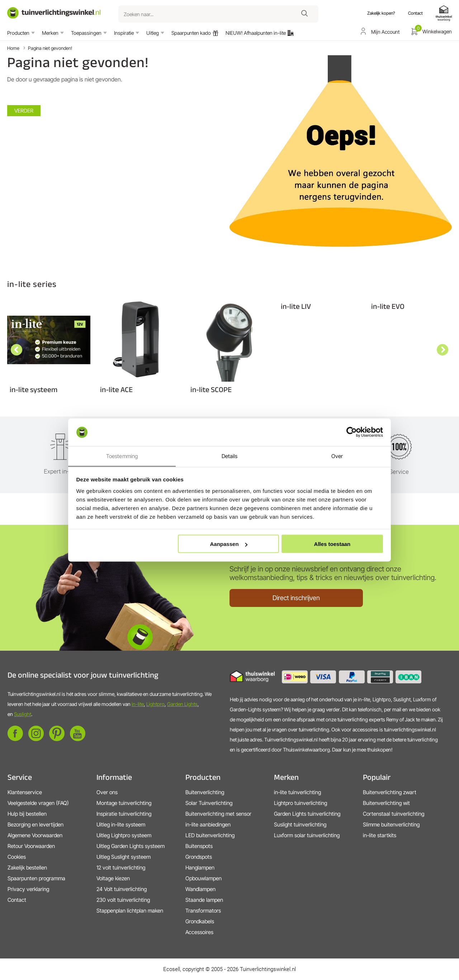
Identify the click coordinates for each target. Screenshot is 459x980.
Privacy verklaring (28, 889)
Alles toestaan (332, 544)
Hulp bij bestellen (27, 814)
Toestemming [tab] (122, 456)
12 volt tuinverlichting (121, 868)
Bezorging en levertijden (36, 824)
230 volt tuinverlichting (123, 900)
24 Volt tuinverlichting (122, 889)
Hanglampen (200, 868)
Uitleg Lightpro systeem (124, 835)
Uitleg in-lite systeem (121, 824)
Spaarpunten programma (36, 878)
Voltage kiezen (113, 878)
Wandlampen (200, 889)
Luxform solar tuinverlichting (307, 835)
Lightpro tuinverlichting (301, 803)
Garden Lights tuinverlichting (307, 814)
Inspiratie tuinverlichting (124, 814)
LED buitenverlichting (210, 835)
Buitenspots (199, 846)
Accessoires (199, 932)
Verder (24, 111)
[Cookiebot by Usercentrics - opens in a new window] (352, 432)
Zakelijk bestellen (27, 868)
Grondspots (199, 857)
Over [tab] (337, 456)
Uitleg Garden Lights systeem (131, 846)
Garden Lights (182, 704)
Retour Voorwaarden (31, 846)
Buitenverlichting (205, 792)
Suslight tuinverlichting (300, 824)
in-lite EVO (388, 306)
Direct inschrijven (296, 598)
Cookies (17, 857)
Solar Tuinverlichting (209, 803)
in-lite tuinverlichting (297, 792)
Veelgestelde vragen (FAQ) (38, 803)
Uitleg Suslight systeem (124, 857)
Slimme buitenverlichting (391, 824)
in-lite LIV (296, 306)
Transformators (203, 911)
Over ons (107, 792)
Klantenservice (25, 792)
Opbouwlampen (204, 878)
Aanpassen (229, 544)
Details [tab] (230, 456)
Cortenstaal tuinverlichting (394, 814)
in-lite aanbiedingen (208, 824)
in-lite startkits (380, 835)
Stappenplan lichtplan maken (130, 911)
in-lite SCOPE (211, 389)
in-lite (138, 704)
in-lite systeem (34, 389)
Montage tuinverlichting (124, 803)
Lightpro (155, 704)
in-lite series (32, 284)
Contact (17, 900)
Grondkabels (200, 921)
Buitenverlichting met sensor (218, 814)
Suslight (23, 714)
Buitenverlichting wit (386, 803)
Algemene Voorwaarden (35, 835)
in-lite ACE (116, 389)
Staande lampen (204, 900)
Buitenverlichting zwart (390, 792)
